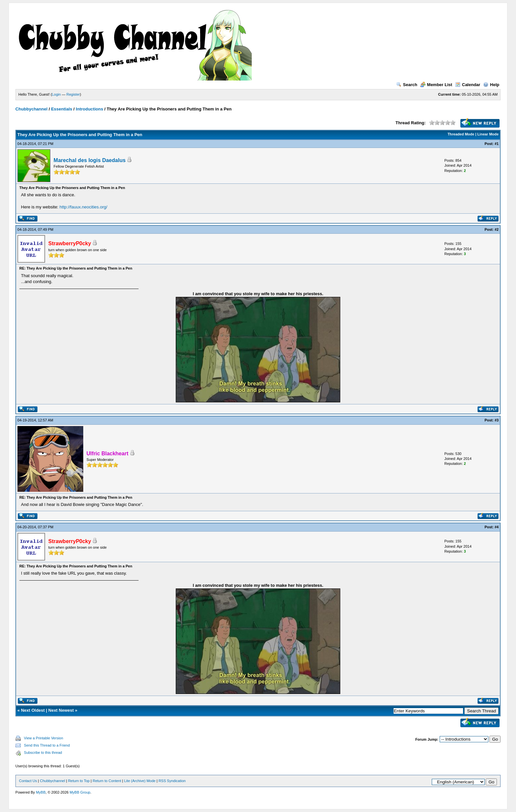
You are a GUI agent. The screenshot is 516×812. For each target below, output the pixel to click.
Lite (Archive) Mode (140, 781)
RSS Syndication (172, 781)
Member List (436, 85)
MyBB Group (80, 792)
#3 (497, 420)
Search (407, 85)
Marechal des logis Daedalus (90, 160)
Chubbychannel (32, 109)
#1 (497, 144)
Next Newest (61, 710)
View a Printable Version (44, 738)
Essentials (62, 109)
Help (491, 85)
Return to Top (79, 781)
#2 (497, 229)
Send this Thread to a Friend (47, 745)
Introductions (89, 109)
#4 (497, 527)
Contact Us (28, 781)
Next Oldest (33, 710)
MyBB (41, 792)
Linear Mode (488, 134)
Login (56, 94)
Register (73, 94)
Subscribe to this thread (43, 752)
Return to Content (107, 781)
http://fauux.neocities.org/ (83, 207)
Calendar (468, 85)
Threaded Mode (461, 134)
